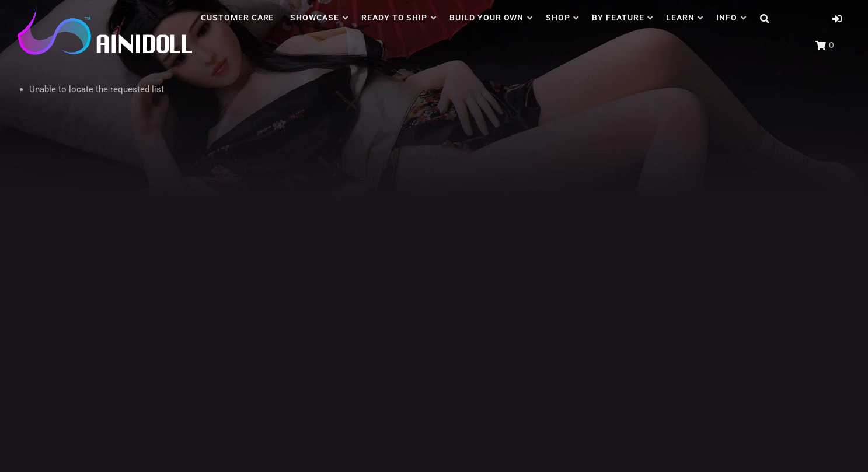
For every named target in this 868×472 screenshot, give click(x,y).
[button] (837, 19)
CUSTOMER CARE (238, 18)
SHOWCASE (315, 18)
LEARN (680, 18)
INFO (727, 18)
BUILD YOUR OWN (487, 18)
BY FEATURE (618, 18)
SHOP (558, 18)
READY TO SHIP (395, 18)
